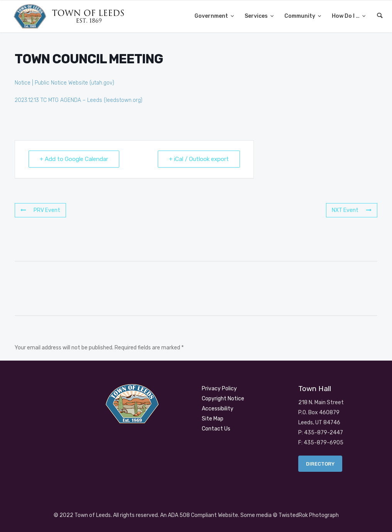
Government (212, 16)
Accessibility (218, 409)
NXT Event (352, 210)
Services (257, 16)
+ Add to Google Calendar (74, 159)
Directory (320, 464)
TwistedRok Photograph (309, 515)
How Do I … (346, 16)
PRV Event (40, 210)
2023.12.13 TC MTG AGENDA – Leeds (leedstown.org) (79, 100)
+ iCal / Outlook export (199, 159)
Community (300, 16)
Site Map (213, 419)
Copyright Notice (223, 399)
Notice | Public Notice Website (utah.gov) (64, 83)
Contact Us (216, 429)
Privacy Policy (219, 389)
